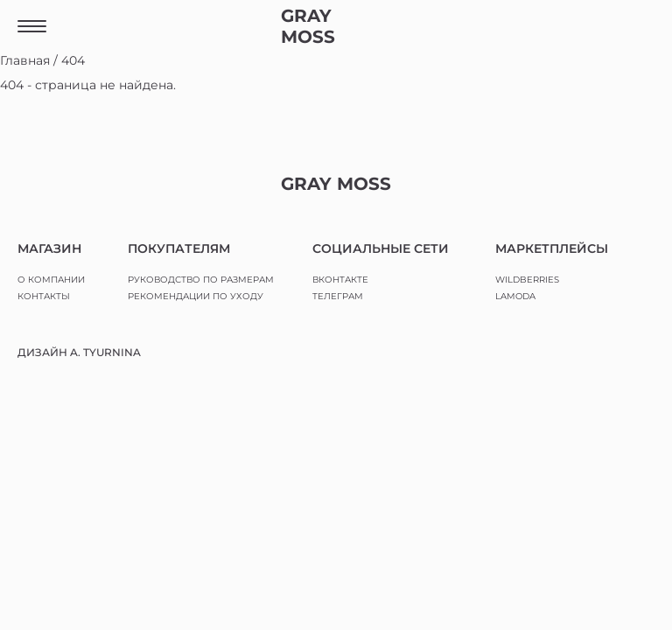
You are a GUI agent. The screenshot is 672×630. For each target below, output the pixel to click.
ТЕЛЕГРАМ (338, 296)
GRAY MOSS (308, 26)
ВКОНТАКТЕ (340, 280)
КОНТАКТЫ (44, 296)
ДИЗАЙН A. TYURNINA (79, 352)
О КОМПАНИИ (51, 280)
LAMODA (515, 296)
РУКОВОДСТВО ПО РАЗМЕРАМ (201, 280)
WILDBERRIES (527, 280)
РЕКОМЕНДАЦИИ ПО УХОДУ (196, 296)
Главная (25, 60)
